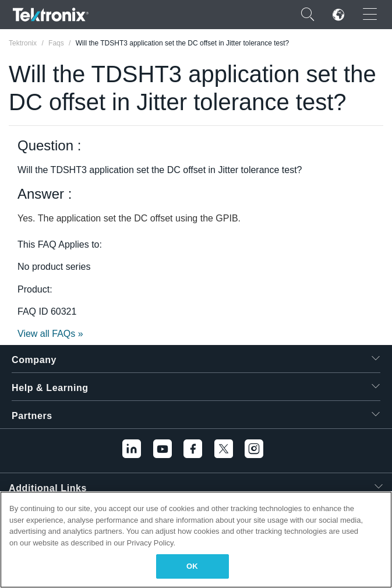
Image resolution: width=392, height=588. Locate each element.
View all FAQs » (50, 334)
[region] (196, 540)
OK (192, 566)
